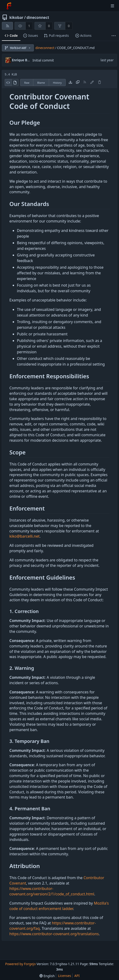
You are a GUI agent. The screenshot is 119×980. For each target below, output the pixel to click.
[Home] (9, 6)
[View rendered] (15, 82)
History (57, 83)
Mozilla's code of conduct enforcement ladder (59, 906)
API (77, 976)
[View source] (8, 82)
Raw (27, 83)
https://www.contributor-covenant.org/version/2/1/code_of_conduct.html (52, 891)
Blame (41, 83)
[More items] (114, 36)
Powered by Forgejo (20, 964)
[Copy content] (78, 82)
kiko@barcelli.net (24, 536)
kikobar (16, 17)
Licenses (65, 976)
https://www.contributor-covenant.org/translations (54, 934)
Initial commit (43, 60)
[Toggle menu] (112, 6)
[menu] (47, 976)
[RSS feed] (7, 26)
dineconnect (38, 17)
